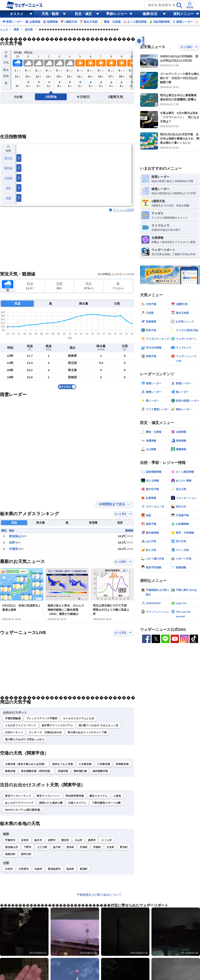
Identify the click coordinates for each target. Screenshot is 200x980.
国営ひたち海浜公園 (51, 803)
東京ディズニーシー (48, 796)
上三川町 (42, 847)
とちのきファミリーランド (21, 725)
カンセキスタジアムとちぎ (79, 718)
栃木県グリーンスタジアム (57, 725)
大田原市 (24, 869)
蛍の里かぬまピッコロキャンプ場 (87, 732)
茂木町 (70, 847)
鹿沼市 (65, 840)
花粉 (8, 188)
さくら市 (106, 840)
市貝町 (84, 847)
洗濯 (8, 198)
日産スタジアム (77, 803)
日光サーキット (14, 732)
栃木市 (38, 840)
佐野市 (52, 840)
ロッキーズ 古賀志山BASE (45, 732)
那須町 (84, 869)
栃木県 (29, 29)
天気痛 (8, 178)
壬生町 (110, 847)
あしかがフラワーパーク (19, 803)
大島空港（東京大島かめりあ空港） (26, 764)
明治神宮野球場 (75, 796)
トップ (4, 29)
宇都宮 (13, 549)
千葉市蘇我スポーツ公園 (106, 803)
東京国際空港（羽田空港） (37, 771)
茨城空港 (63, 771)
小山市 (78, 840)
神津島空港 (122, 764)
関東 (16, 29)
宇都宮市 (10, 840)
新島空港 (10, 771)
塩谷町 (70, 869)
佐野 (12, 543)
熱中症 (8, 158)
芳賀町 (97, 847)
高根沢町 (10, 854)
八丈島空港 (85, 764)
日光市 (9, 869)
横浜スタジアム (98, 796)
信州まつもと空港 (63, 764)
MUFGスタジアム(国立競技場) (23, 810)
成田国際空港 (100, 771)
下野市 (27, 847)
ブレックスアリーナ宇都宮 (42, 718)
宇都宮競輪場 (13, 718)
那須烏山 (15, 536)
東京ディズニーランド (18, 796)
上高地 (117, 796)
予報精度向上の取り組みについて (99, 895)
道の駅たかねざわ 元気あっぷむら (25, 739)
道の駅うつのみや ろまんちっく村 (98, 725)
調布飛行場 (80, 771)
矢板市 (38, 869)
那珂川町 (26, 854)
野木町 (124, 847)
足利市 (25, 840)
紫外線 (8, 168)
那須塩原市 (54, 869)
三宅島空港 (104, 764)
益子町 (57, 847)
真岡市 (92, 840)
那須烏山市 (11, 847)
